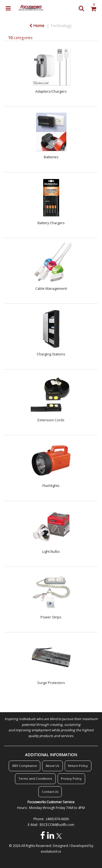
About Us (52, 766)
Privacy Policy (71, 778)
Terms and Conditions (35, 778)
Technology (61, 26)
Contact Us (50, 792)
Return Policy (78, 766)
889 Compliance (25, 766)
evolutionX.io (51, 851)
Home (37, 26)
